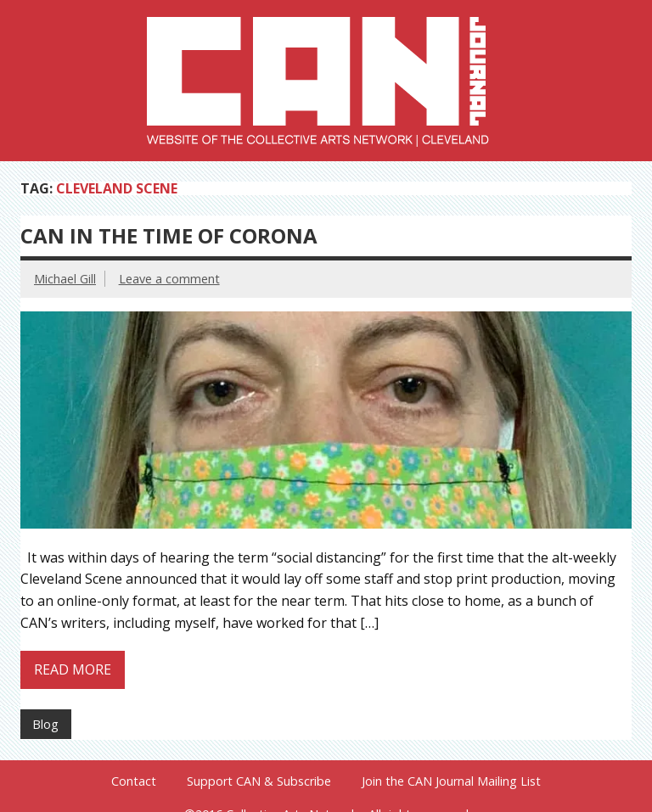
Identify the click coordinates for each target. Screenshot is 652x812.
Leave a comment (169, 279)
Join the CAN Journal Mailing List (451, 781)
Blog (45, 724)
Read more (73, 669)
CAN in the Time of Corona (169, 235)
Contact (134, 781)
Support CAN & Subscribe (259, 781)
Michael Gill (65, 279)
